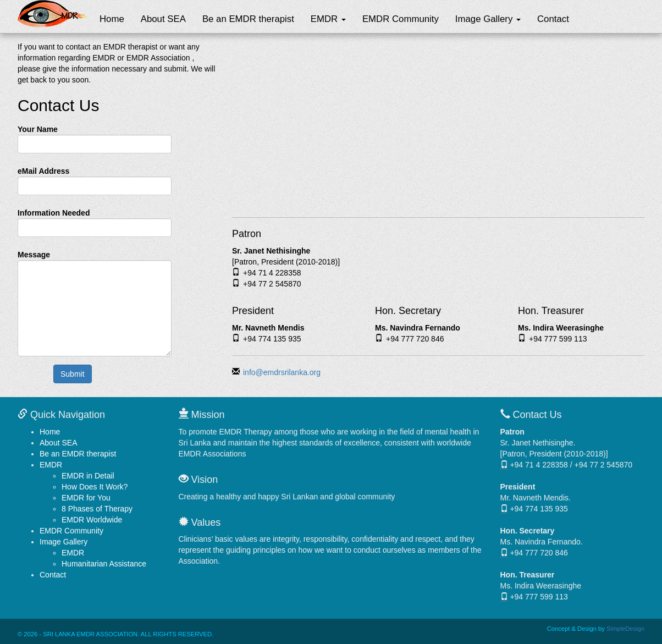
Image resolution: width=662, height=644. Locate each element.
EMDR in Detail (88, 476)
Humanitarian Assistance (104, 564)
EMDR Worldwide (92, 520)
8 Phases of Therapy (97, 509)
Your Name (38, 129)
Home (112, 19)
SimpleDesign (625, 629)
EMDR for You (86, 498)
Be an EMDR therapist (248, 19)
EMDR (328, 19)
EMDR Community (401, 19)
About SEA (163, 19)
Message (34, 255)
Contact (553, 19)
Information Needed (54, 213)
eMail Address (43, 171)
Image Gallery (488, 19)
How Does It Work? (95, 487)
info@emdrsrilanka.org (282, 372)
